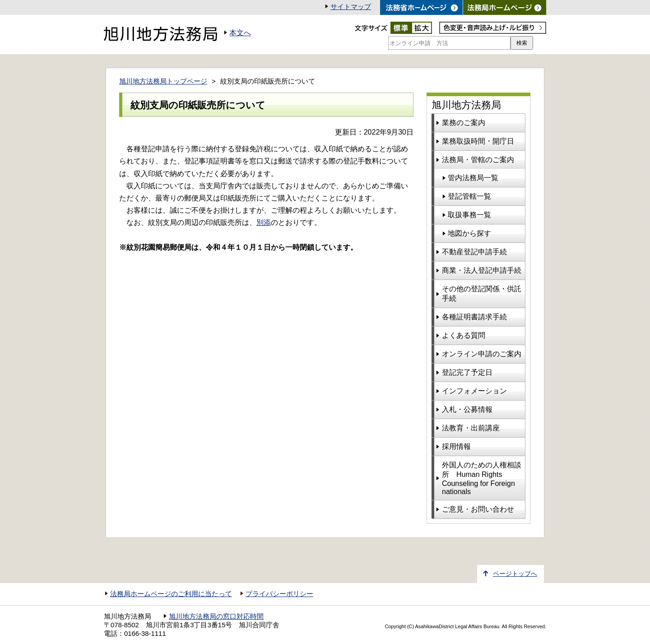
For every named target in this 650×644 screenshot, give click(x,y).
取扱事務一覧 (469, 215)
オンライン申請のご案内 (482, 354)
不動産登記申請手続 (474, 252)
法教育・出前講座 (471, 428)
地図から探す (469, 233)
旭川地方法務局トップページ (163, 81)
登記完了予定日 (467, 372)
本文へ (240, 33)
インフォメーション (474, 391)
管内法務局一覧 (473, 178)
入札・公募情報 (467, 409)
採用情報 (456, 446)
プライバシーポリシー (279, 594)
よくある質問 (464, 335)
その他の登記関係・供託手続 (482, 294)
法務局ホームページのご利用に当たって (171, 594)
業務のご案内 (464, 123)
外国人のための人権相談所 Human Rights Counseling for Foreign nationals (482, 478)
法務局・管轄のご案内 (478, 160)
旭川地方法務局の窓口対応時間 (216, 616)
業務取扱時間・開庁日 (478, 141)
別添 (264, 222)
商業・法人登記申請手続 (482, 270)
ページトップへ (515, 574)
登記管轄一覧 (469, 196)
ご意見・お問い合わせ (478, 509)
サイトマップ (351, 7)
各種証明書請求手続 (474, 317)
